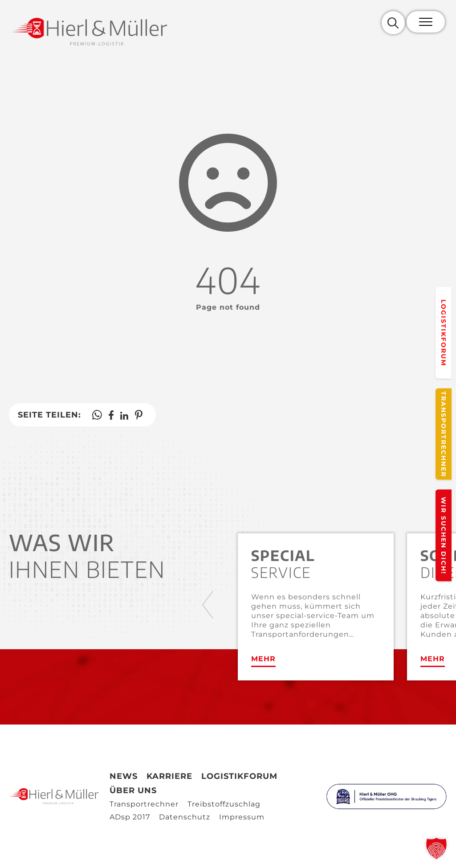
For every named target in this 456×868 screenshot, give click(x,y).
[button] (436, 848)
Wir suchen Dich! (444, 536)
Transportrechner (444, 434)
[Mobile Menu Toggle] (426, 22)
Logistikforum (444, 332)
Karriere (169, 776)
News (124, 776)
